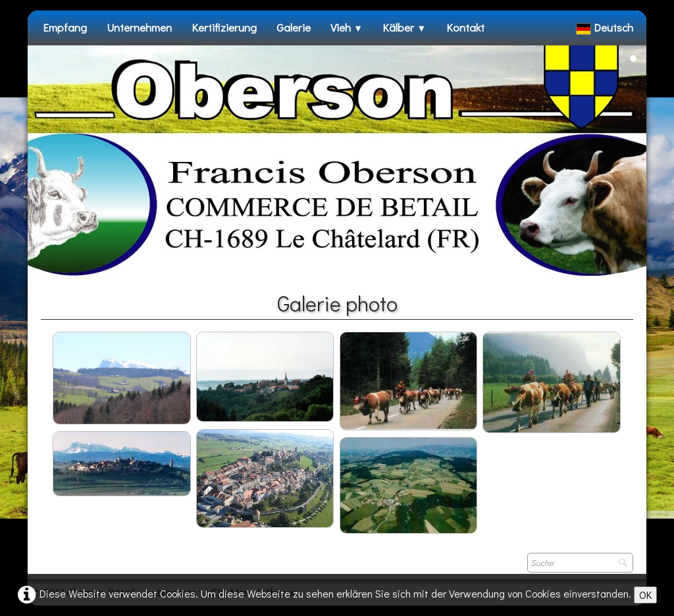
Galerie (294, 27)
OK (645, 595)
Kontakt (465, 27)
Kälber (404, 27)
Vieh (347, 27)
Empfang (65, 27)
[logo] (43, 52)
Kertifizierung (224, 27)
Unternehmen (139, 27)
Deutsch (606, 27)
